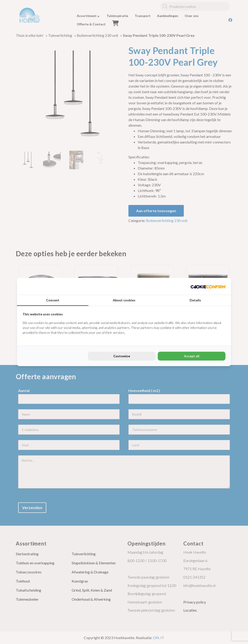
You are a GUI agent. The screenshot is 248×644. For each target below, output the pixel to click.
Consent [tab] (53, 300)
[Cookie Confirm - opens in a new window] (208, 286)
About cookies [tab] (124, 300)
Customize (122, 356)
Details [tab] (195, 300)
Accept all (192, 356)
